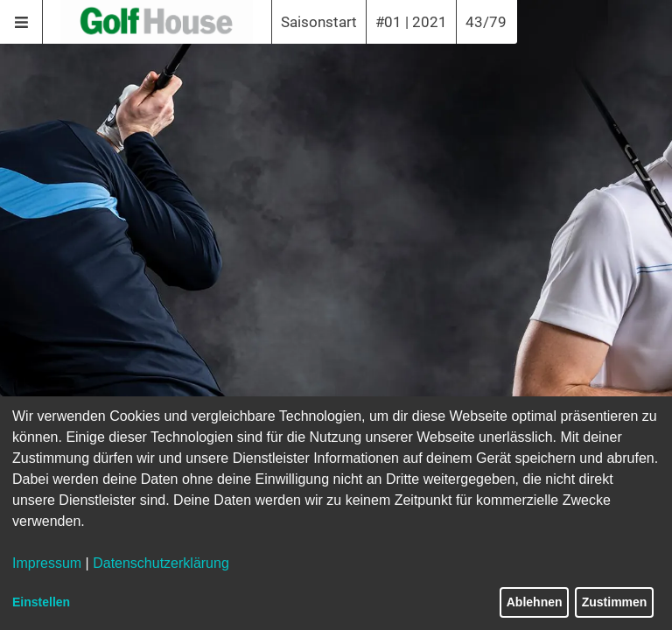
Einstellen (41, 602)
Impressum (47, 563)
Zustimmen (615, 602)
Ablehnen (535, 602)
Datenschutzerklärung (161, 563)
